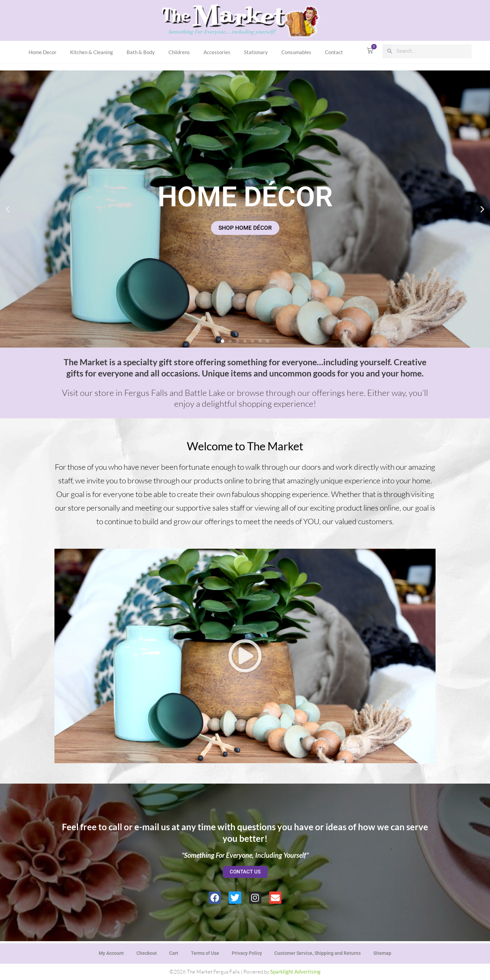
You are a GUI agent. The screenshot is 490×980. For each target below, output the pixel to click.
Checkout (144, 952)
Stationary (256, 52)
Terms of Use (205, 952)
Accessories (217, 52)
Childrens (179, 52)
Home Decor (43, 52)
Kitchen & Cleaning (92, 52)
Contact (334, 52)
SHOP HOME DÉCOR (245, 228)
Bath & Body (141, 52)
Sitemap (386, 952)
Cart (173, 952)
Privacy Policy (248, 952)
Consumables (296, 52)
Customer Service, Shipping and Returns (320, 952)
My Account (108, 952)
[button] (8, 209)
